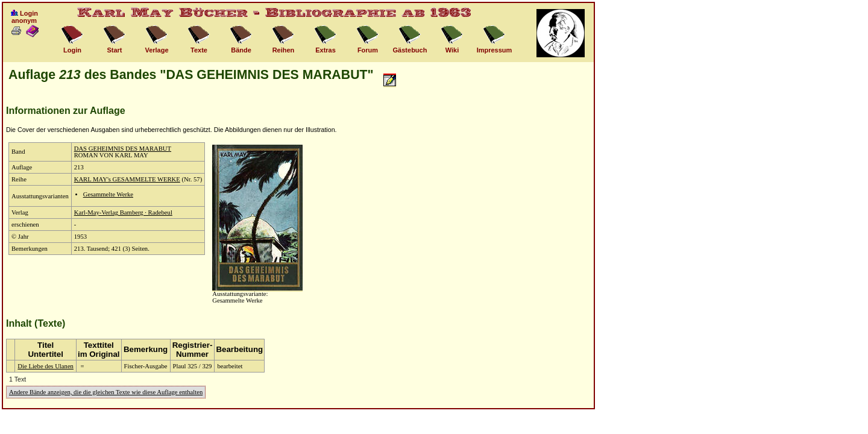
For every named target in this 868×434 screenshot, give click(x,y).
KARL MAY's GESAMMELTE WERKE (127, 179)
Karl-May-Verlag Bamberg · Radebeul (123, 212)
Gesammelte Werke (108, 194)
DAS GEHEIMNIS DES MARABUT (123, 149)
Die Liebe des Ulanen (46, 366)
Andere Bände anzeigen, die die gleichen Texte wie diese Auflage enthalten (106, 392)
